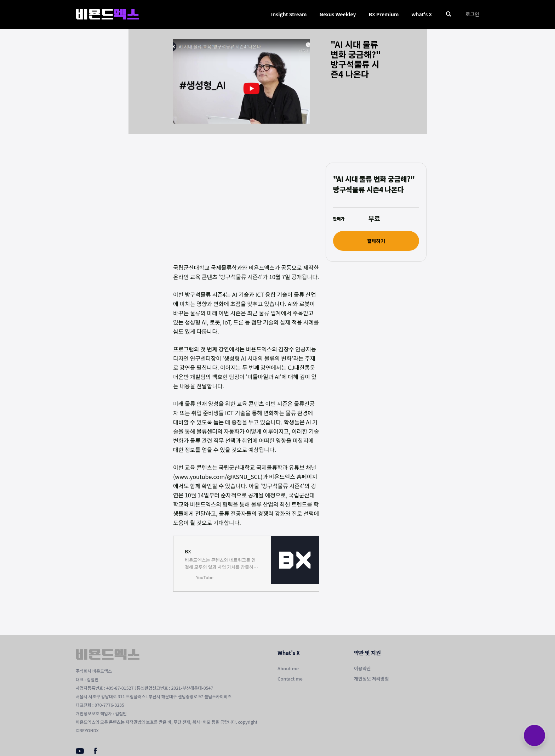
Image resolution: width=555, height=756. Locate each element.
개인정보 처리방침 (371, 679)
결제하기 (376, 241)
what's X (422, 14)
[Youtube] (80, 752)
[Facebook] (95, 752)
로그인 (472, 14)
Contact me (290, 679)
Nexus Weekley (337, 14)
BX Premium (384, 14)
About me (288, 668)
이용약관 (362, 668)
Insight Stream (289, 14)
